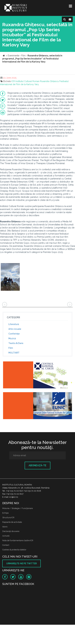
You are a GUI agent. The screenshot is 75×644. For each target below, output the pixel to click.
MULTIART (14, 353)
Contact (6, 545)
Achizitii (6, 536)
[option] (10, 277)
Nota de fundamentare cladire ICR (18, 540)
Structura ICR (8, 517)
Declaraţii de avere (11, 531)
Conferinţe (14, 334)
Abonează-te (37, 465)
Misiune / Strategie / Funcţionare (18, 508)
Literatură (14, 324)
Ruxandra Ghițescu (49, 81)
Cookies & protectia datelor (14, 550)
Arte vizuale (15, 329)
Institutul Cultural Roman (27, 81)
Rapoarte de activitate (12, 522)
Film (11, 348)
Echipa (5, 513)
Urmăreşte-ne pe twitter (22, 563)
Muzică (12, 338)
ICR (13, 81)
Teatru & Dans (16, 343)
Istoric (5, 527)
